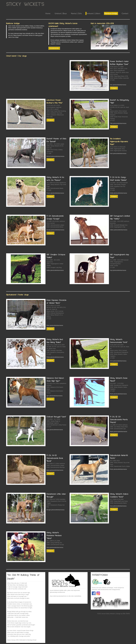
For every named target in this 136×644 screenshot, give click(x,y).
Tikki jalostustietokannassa (118, 123)
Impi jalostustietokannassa (118, 270)
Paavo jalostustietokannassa (55, 193)
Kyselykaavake (54, 48)
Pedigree (114, 88)
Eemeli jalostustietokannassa (55, 156)
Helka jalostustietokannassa (55, 270)
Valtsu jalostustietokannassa (119, 230)
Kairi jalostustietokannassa (118, 153)
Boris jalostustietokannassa (55, 470)
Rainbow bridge (111, 13)
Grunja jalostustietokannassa (55, 230)
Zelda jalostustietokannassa (118, 193)
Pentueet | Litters (93, 13)
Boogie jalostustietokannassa (55, 510)
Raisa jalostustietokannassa (55, 357)
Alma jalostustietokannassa (55, 547)
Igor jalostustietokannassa (54, 396)
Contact (125, 13)
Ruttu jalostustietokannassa (118, 469)
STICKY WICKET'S (25, 4)
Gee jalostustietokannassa (118, 85)
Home (48, 13)
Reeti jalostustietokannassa (118, 394)
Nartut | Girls (76, 13)
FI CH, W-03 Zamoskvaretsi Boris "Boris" (55, 458)
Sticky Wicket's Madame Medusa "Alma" (54, 536)
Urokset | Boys (61, 13)
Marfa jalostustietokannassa (118, 431)
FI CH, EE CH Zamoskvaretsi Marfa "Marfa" (119, 420)
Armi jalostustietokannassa (118, 361)
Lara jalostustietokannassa (55, 430)
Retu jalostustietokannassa (55, 325)
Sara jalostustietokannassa (118, 506)
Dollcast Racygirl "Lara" (56, 417)
